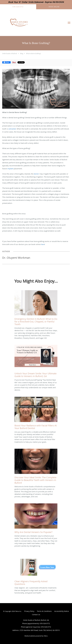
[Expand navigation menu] (69, 23)
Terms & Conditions (44, 611)
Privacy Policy (29, 611)
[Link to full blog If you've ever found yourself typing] (36, 362)
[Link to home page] (26, 23)
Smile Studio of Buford (10, 53)
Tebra (46, 636)
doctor (36, 174)
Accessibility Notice (62, 611)
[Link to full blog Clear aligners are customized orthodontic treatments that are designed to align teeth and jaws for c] (36, 570)
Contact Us (36, 615)
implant (10, 169)
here (43, 244)
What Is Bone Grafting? (33, 53)
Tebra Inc (18, 611)
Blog (22, 53)
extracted (12, 129)
